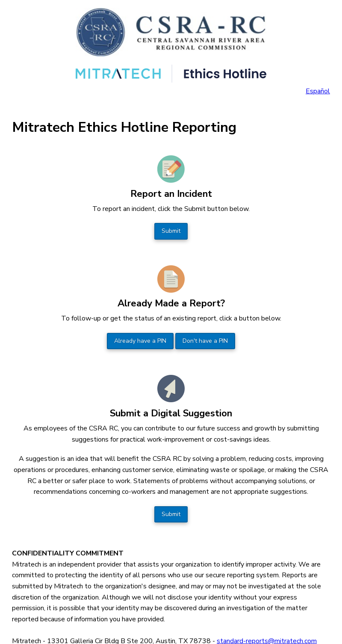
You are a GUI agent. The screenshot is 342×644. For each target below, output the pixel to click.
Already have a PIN (140, 341)
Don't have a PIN (205, 341)
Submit (171, 231)
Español (318, 91)
